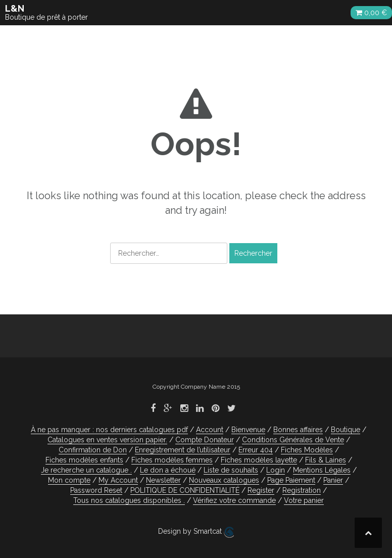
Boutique (346, 430)
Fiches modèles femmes (172, 460)
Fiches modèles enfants (84, 460)
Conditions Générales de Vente (293, 440)
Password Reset (96, 490)
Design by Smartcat (196, 532)
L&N (15, 8)
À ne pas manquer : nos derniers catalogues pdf (109, 430)
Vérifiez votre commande (234, 500)
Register (261, 490)
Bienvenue (248, 430)
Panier (333, 480)
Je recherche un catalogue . (86, 470)
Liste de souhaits (231, 470)
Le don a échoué (168, 470)
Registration (302, 490)
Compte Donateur (205, 440)
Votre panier (304, 500)
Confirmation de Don (93, 450)
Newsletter (163, 480)
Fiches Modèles (307, 450)
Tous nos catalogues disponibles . (129, 500)
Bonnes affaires (298, 430)
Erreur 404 (256, 450)
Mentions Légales (322, 470)
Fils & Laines (326, 460)
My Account (118, 480)
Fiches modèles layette (259, 460)
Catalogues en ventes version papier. (107, 440)
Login (276, 470)
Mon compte (69, 480)
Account (210, 430)
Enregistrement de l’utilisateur (183, 450)
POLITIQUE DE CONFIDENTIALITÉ (185, 490)
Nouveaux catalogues (224, 480)
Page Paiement (291, 480)
